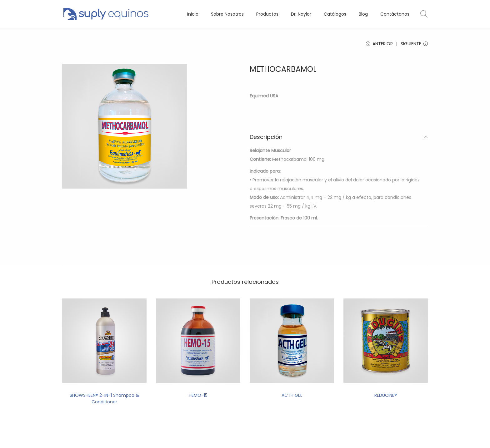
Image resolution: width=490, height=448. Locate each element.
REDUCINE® (386, 395)
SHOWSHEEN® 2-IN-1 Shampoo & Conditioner (104, 399)
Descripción (339, 137)
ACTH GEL (292, 395)
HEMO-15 (198, 395)
